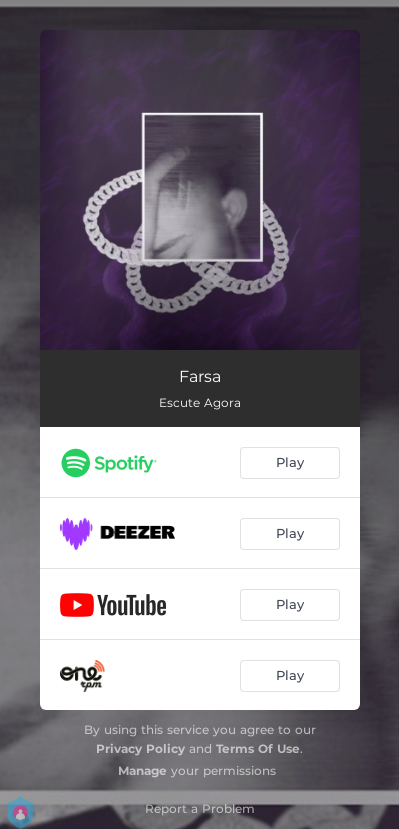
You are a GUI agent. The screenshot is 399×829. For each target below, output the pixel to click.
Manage (142, 770)
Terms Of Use (258, 748)
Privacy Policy (140, 748)
